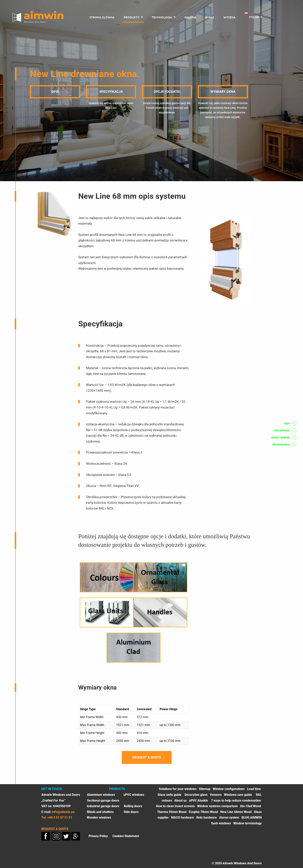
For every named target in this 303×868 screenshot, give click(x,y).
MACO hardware (183, 817)
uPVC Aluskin (198, 800)
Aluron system (229, 817)
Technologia (162, 17)
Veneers (216, 795)
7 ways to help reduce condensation (236, 800)
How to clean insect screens (175, 806)
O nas (210, 17)
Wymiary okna (223, 92)
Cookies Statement (126, 836)
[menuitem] (102, 18)
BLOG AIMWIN (252, 817)
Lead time (254, 789)
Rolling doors (133, 806)
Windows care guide (238, 795)
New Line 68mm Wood (236, 812)
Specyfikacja (111, 92)
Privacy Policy (98, 836)
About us (180, 800)
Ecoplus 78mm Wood (203, 812)
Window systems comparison (217, 806)
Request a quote (147, 757)
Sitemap (205, 789)
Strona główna (102, 17)
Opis (55, 92)
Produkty (131, 17)
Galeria (190, 17)
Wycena (229, 17)
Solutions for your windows (178, 789)
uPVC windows (134, 795)
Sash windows (221, 823)
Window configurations (229, 789)
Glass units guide (170, 795)
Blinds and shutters (100, 812)
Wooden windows (99, 817)
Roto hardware (207, 817)
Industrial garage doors (103, 806)
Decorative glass (196, 795)
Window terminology (247, 823)
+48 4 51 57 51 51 (60, 817)
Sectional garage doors (103, 800)
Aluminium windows (101, 795)
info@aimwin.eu (63, 812)
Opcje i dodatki (167, 92)
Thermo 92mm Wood (172, 812)
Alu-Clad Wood (250, 806)
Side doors (131, 812)
